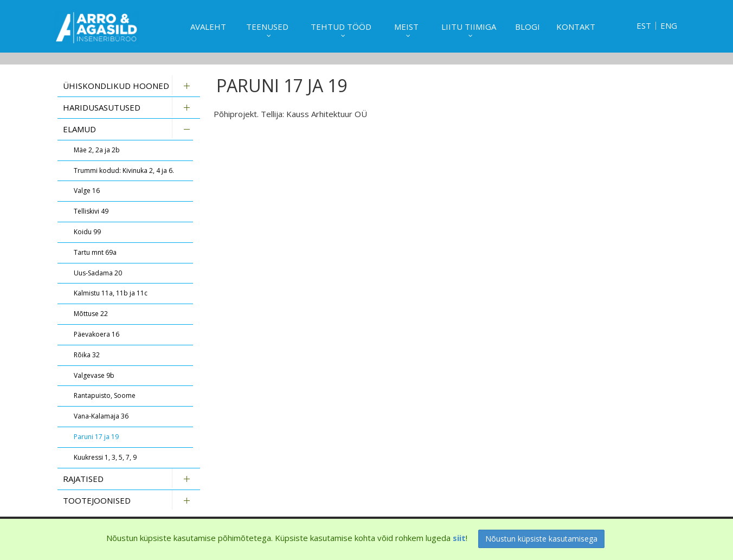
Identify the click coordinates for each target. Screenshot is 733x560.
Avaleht (208, 27)
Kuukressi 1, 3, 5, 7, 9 (105, 457)
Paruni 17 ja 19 (96, 437)
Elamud (79, 129)
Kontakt (576, 27)
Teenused (267, 27)
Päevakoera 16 (97, 334)
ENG (669, 26)
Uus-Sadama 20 (98, 273)
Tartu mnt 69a (95, 252)
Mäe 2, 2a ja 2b (97, 150)
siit (459, 538)
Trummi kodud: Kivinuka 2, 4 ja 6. (124, 170)
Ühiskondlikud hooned (116, 86)
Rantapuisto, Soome (105, 395)
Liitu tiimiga (469, 27)
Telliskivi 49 (91, 211)
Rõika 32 (87, 355)
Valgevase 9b (94, 375)
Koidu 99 (87, 232)
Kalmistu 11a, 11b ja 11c (111, 293)
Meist (406, 27)
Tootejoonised (97, 500)
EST (644, 26)
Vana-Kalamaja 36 (101, 416)
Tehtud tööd (341, 27)
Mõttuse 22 (91, 314)
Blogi (528, 27)
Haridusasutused (102, 107)
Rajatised (83, 479)
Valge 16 (87, 191)
